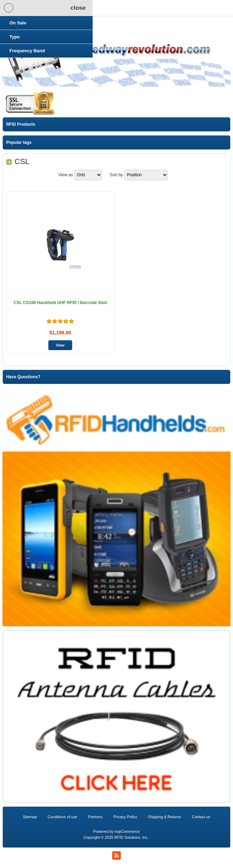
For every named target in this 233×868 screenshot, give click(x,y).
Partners (95, 817)
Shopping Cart (83, 8)
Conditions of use (63, 817)
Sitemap (30, 817)
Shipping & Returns (165, 817)
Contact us (201, 817)
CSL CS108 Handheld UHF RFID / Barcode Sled (60, 303)
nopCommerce (127, 831)
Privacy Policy (125, 817)
